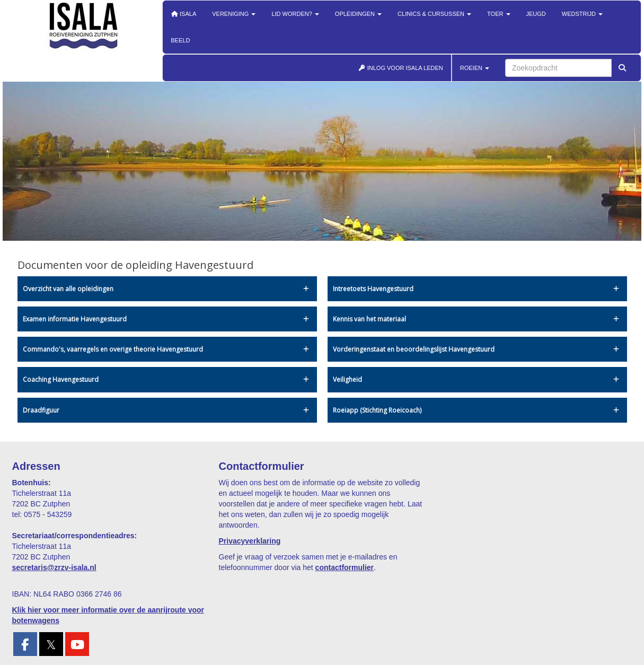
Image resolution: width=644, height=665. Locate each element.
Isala (183, 14)
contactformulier (345, 567)
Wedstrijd (582, 14)
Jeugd (536, 14)
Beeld (180, 40)
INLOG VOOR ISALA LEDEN (401, 68)
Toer (499, 14)
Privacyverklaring (250, 541)
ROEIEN (475, 68)
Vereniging (234, 14)
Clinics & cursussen (434, 14)
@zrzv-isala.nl (54, 567)
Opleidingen (358, 14)
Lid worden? (295, 14)
